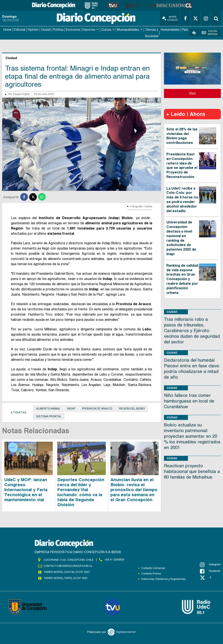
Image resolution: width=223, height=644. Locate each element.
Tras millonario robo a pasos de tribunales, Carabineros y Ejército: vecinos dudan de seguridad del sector (192, 331)
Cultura (106, 30)
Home (7, 30)
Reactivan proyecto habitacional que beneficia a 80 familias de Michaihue (192, 471)
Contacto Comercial (153, 568)
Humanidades (170, 30)
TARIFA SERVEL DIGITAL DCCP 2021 (67, 572)
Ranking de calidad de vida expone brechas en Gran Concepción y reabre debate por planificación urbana (182, 279)
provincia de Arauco (97, 408)
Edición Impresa (210, 33)
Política (58, 30)
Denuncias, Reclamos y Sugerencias (163, 579)
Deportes (89, 30)
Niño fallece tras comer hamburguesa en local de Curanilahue (189, 401)
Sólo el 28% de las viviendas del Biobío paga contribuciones (182, 136)
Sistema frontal (49, 416)
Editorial (20, 30)
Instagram (210, 564)
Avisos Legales (170, 18)
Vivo (192, 93)
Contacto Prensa (151, 573)
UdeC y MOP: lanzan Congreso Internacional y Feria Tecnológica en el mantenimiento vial (26, 489)
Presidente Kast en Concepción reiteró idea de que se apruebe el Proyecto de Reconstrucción (182, 165)
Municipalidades (128, 30)
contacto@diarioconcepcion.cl (68, 566)
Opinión (33, 30)
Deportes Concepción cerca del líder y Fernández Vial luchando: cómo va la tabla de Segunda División (81, 492)
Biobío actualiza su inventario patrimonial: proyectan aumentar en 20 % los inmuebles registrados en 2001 (192, 436)
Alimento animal (48, 408)
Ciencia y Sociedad (152, 33)
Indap (71, 408)
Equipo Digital (21, 94)
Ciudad (46, 30)
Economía (73, 30)
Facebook (210, 571)
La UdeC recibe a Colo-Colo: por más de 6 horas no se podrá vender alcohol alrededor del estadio (182, 199)
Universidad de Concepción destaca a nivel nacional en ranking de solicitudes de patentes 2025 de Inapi (181, 238)
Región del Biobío (132, 408)
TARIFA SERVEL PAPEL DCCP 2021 (65, 578)
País (185, 30)
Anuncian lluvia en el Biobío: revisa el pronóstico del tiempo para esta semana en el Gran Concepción (134, 489)
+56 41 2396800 (114, 560)
